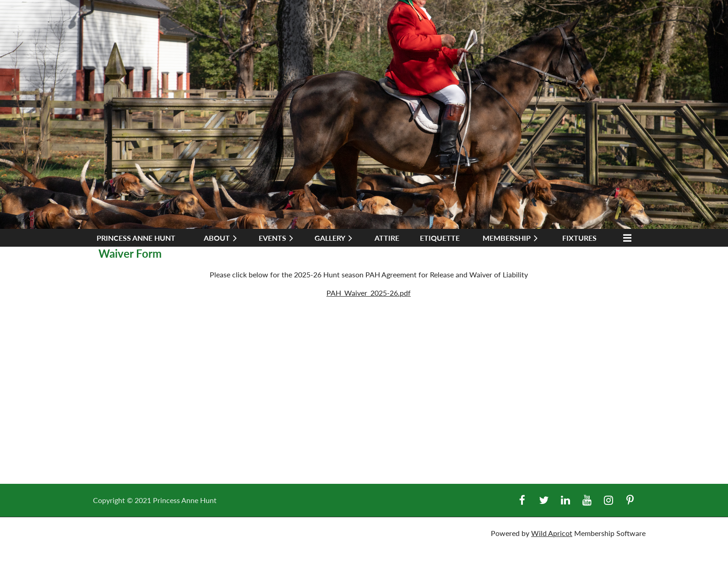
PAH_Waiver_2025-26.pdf (369, 293)
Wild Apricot (552, 533)
